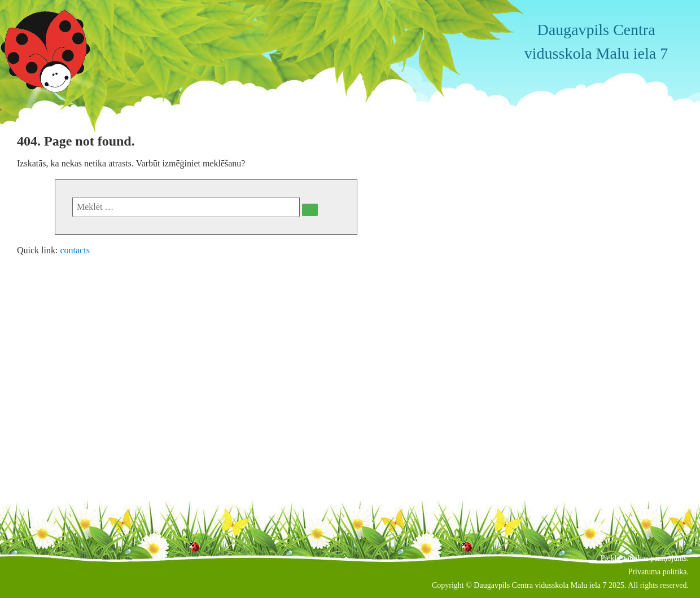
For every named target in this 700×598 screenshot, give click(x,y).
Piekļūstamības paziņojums (644, 558)
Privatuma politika (658, 572)
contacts (75, 250)
